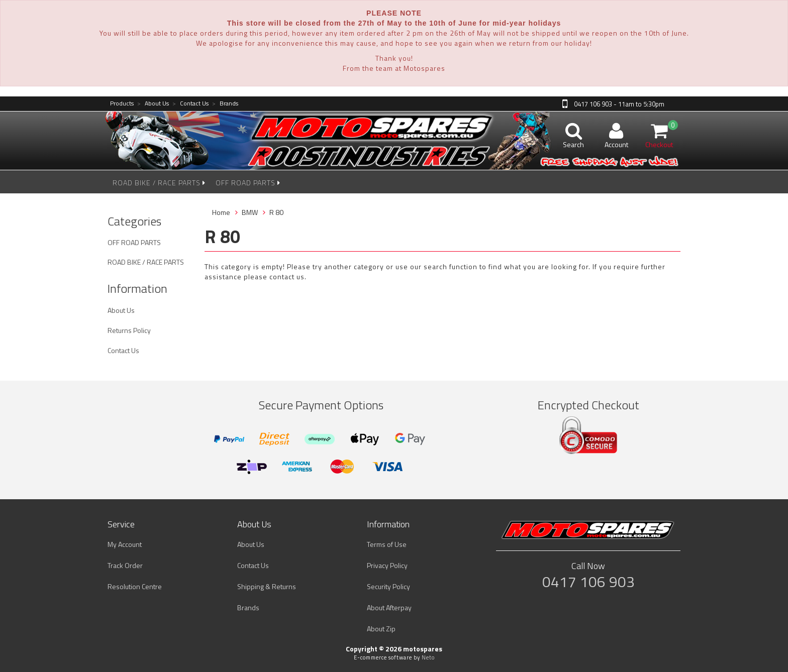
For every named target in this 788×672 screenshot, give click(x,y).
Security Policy (388, 586)
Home (221, 212)
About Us (153, 104)
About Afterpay (389, 607)
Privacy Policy (387, 565)
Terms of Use (387, 544)
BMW (250, 212)
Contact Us (190, 104)
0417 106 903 (588, 582)
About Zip (381, 629)
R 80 (276, 212)
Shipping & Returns (267, 586)
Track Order (125, 565)
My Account (125, 544)
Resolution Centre (135, 586)
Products (122, 104)
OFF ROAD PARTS (248, 183)
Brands (225, 104)
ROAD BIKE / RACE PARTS (159, 183)
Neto (428, 657)
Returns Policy (129, 330)
